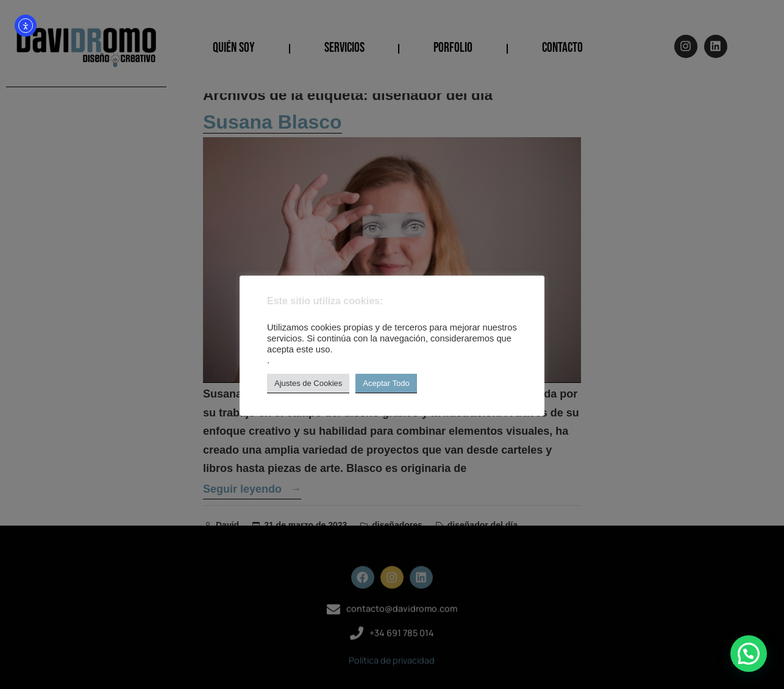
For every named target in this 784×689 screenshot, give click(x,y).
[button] (749, 654)
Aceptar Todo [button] (386, 383)
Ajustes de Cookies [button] (308, 383)
